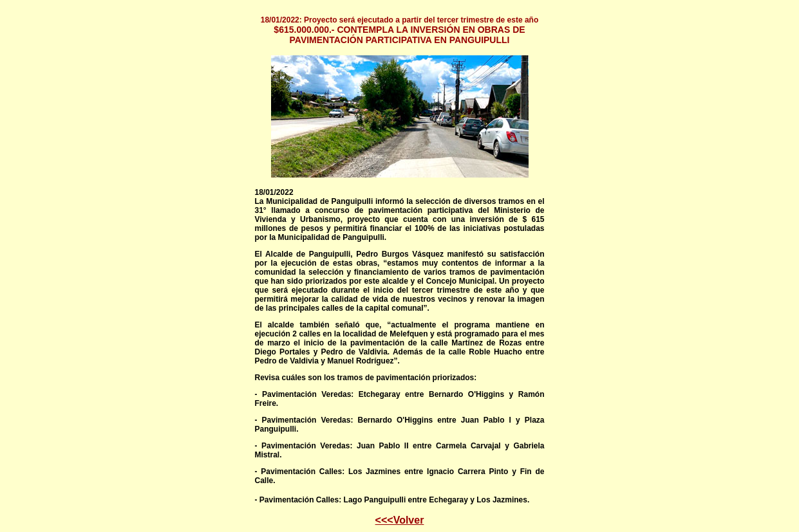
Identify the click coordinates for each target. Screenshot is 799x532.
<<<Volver (400, 520)
